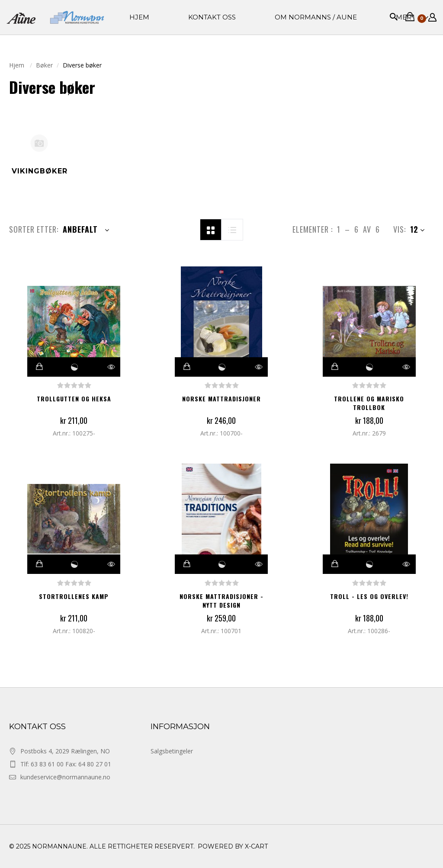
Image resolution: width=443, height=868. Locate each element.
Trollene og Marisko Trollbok (369, 403)
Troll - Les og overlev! (369, 596)
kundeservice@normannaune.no (65, 777)
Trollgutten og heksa (74, 399)
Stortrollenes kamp (74, 596)
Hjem (18, 65)
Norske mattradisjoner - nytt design (221, 601)
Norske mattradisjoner (221, 399)
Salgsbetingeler (172, 751)
